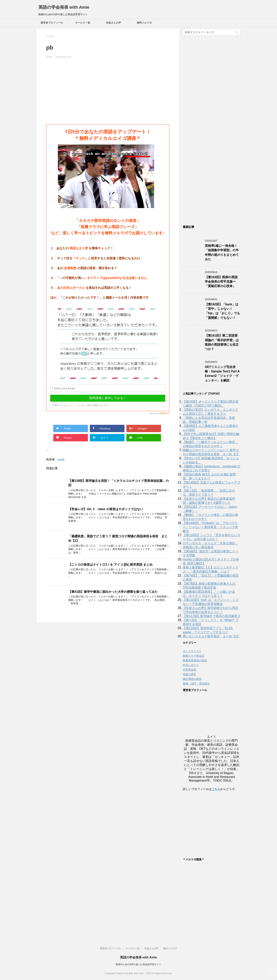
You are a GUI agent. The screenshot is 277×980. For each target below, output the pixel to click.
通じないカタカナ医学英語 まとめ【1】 (211, 636)
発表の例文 (189, 674)
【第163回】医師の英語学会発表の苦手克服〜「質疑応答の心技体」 (221, 282)
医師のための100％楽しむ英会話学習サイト (138, 964)
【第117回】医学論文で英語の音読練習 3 (211, 616)
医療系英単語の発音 (195, 660)
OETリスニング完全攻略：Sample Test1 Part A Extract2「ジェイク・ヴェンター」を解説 (222, 374)
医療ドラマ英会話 (194, 656)
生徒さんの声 (113, 23)
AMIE (61, 459)
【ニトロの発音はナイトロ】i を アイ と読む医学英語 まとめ (110, 565)
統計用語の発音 (192, 679)
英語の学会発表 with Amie (64, 7)
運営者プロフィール (52, 23)
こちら (216, 789)
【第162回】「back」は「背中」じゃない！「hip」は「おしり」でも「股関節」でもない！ (222, 311)
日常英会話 (189, 670)
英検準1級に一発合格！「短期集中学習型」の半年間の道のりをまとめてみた (222, 252)
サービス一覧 (83, 23)
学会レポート (191, 665)
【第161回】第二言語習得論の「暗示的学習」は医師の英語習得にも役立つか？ (222, 342)
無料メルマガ (144, 23)
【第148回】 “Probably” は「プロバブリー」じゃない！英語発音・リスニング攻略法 (210, 527)
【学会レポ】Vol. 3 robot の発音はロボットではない (106, 509)
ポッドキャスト (192, 651)
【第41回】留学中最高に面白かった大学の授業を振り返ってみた (113, 592)
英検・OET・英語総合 (196, 684)
